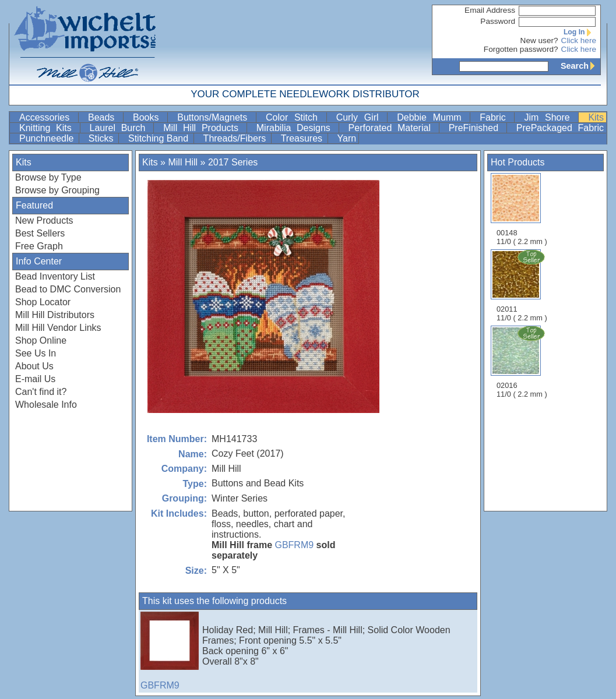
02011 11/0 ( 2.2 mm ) (523, 285)
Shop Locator (43, 302)
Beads (104, 117)
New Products (44, 220)
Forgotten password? (521, 49)
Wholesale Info (46, 405)
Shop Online (41, 340)
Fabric (496, 117)
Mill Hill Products (204, 128)
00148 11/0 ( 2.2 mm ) (522, 209)
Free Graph (39, 246)
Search (580, 66)
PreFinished (476, 128)
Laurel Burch (121, 128)
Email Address (490, 10)
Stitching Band (160, 138)
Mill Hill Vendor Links (58, 328)
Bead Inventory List (55, 276)
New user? (539, 40)
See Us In (36, 353)
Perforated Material (393, 128)
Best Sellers (40, 233)
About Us (34, 366)
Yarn (347, 138)
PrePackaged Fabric (560, 128)
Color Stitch (295, 117)
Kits (596, 117)
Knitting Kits (48, 128)
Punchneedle (48, 138)
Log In (580, 32)
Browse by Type (48, 177)
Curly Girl (361, 117)
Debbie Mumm (432, 117)
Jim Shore (550, 117)
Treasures (303, 138)
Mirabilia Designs (296, 128)
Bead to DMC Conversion (68, 289)
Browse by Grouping (57, 190)
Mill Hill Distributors (55, 315)
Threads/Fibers (236, 138)
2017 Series (233, 162)
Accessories (47, 117)
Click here (579, 40)
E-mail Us (35, 379)
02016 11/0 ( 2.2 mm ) (523, 362)
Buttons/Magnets (215, 117)
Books (149, 117)
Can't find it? (41, 392)
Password (498, 21)
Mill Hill (183, 162)
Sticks (102, 138)
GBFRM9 (294, 545)
